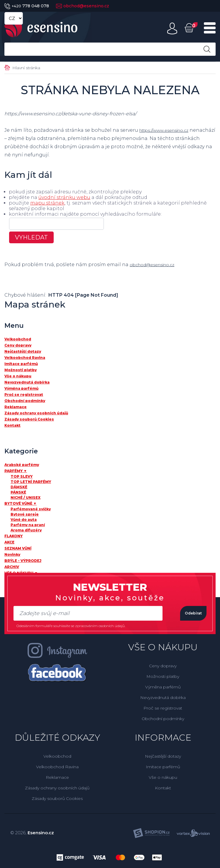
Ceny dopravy (163, 666)
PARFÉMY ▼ (16, 471)
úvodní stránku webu (64, 197)
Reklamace (57, 777)
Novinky (12, 554)
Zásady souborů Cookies (57, 798)
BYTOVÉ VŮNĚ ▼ (21, 503)
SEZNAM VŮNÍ (18, 548)
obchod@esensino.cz (83, 6)
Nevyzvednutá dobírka (163, 698)
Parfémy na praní (28, 525)
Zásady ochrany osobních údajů (57, 788)
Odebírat (186, 613)
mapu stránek (47, 203)
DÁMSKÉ (19, 487)
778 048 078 (27, 6)
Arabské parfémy (22, 465)
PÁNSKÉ (18, 492)
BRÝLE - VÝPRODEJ (23, 561)
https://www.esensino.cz (169, 130)
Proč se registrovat (163, 708)
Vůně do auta (24, 520)
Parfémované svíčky (31, 509)
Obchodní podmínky (163, 719)
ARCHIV (12, 567)
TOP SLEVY (22, 476)
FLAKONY (13, 536)
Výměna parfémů (163, 687)
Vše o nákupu (163, 777)
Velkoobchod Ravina (57, 767)
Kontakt (163, 788)
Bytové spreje (25, 514)
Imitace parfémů (163, 767)
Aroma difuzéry (26, 530)
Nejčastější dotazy (163, 756)
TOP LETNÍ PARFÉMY (31, 482)
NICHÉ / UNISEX (26, 498)
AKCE (9, 542)
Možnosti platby (163, 676)
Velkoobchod (57, 756)
